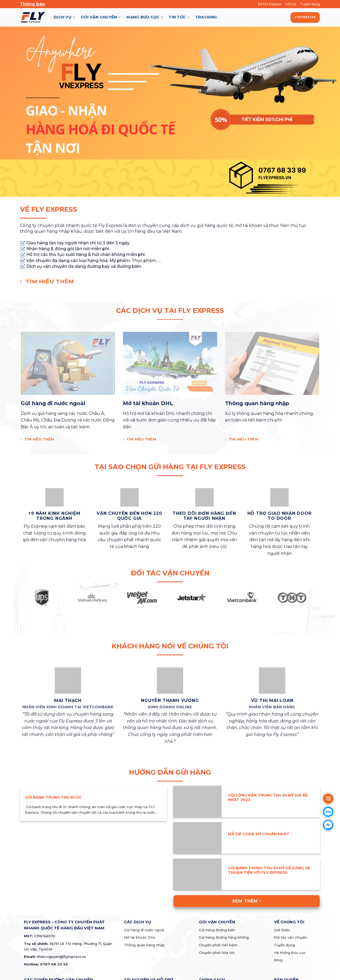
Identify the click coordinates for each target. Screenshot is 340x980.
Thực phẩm (144, 261)
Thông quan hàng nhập (144, 945)
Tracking (206, 17)
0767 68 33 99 (54, 964)
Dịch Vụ (64, 17)
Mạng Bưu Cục (145, 17)
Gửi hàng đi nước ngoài (144, 930)
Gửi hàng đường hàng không (224, 937)
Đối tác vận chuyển (291, 937)
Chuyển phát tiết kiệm (218, 945)
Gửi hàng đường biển (217, 930)
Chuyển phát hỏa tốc (217, 953)
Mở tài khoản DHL (140, 937)
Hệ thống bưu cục (290, 953)
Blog (278, 960)
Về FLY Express (270, 4)
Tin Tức (179, 17)
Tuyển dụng (310, 4)
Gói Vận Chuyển (101, 17)
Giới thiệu (282, 930)
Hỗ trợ (291, 4)
